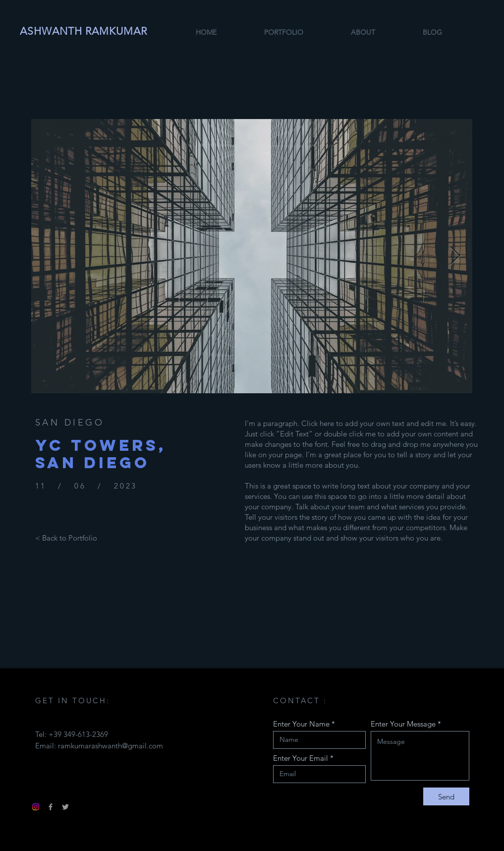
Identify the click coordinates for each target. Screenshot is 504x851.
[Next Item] (455, 256)
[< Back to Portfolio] (66, 538)
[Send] (446, 796)
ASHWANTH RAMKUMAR (84, 31)
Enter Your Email (301, 758)
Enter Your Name (301, 724)
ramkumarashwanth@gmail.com (111, 746)
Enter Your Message (403, 724)
